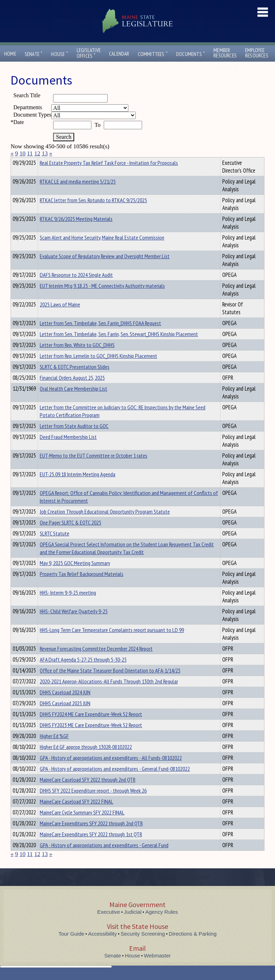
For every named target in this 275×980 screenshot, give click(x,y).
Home (10, 54)
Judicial (133, 925)
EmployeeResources (257, 53)
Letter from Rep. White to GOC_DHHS (77, 358)
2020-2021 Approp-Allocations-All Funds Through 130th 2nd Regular (109, 694)
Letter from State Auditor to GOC (74, 439)
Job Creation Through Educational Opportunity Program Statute (105, 524)
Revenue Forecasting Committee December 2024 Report (96, 661)
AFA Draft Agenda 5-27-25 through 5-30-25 (83, 672)
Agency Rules (162, 925)
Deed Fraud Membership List (68, 449)
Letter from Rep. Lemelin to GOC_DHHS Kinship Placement (98, 368)
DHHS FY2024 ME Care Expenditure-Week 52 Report (91, 727)
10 (23, 153)
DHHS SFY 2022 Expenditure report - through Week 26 (93, 803)
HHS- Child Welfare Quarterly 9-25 (74, 624)
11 (30, 153)
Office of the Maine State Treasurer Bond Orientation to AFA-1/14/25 (110, 683)
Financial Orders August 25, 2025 (72, 390)
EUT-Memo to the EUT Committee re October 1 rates (94, 468)
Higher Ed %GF (54, 749)
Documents (191, 54)
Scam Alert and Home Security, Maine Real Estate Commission (102, 250)
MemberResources (225, 53)
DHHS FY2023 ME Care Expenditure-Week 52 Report (91, 738)
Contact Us (228, 68)
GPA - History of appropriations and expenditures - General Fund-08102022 (115, 781)
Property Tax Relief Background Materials (82, 587)
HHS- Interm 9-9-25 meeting (68, 605)
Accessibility (103, 946)
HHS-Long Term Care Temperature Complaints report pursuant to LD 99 (112, 643)
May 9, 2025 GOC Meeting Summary (75, 576)
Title (16, 162)
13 (45, 153)
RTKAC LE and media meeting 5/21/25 (78, 194)
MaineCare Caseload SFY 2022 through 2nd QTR (88, 792)
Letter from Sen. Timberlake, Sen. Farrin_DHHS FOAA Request (100, 336)
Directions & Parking (193, 946)
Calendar (119, 54)
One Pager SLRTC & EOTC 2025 (71, 535)
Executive (108, 925)
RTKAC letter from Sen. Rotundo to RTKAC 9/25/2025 (93, 213)
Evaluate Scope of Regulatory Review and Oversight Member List (105, 269)
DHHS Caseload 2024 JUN (65, 705)
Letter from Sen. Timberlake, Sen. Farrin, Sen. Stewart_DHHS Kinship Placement (119, 347)
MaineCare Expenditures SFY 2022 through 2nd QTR (91, 836)
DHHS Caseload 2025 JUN (65, 716)
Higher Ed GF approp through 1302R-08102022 (86, 759)
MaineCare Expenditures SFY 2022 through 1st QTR (91, 847)
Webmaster (157, 968)
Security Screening (143, 946)
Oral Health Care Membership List (73, 401)
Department (51, 162)
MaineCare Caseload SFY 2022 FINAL (76, 814)
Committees (153, 54)
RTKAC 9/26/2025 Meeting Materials (76, 231)
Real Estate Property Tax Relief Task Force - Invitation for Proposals (109, 175)
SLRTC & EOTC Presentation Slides (75, 379)
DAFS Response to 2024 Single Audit (76, 287)
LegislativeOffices (89, 53)
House (59, 54)
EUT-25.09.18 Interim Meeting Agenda (78, 487)
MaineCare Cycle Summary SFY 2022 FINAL (82, 825)
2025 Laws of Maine (60, 317)
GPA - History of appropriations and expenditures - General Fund (104, 858)
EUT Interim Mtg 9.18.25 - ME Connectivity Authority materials (102, 298)
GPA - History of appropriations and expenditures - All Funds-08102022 (111, 770)
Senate (34, 54)
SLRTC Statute (55, 546)
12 (37, 153)
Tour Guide (71, 946)
